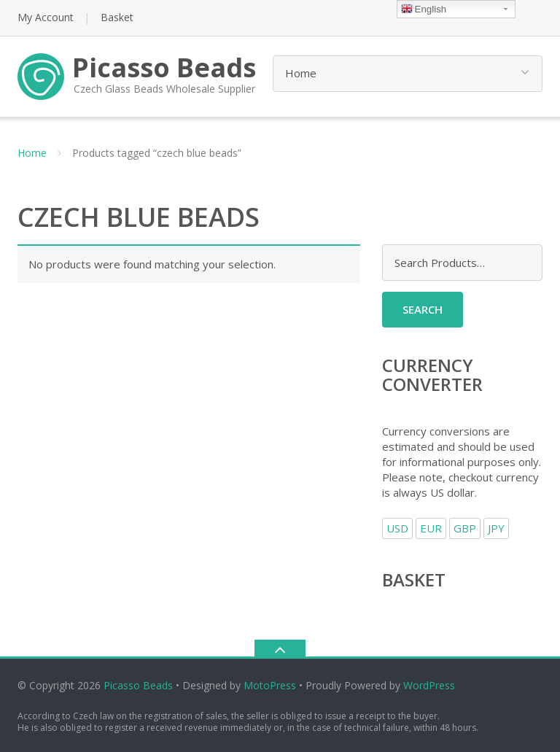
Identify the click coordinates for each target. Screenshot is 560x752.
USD (397, 528)
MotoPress (270, 685)
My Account (46, 17)
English (424, 10)
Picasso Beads (138, 685)
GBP (465, 528)
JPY (496, 528)
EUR (431, 528)
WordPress (429, 685)
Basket (117, 17)
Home (32, 153)
